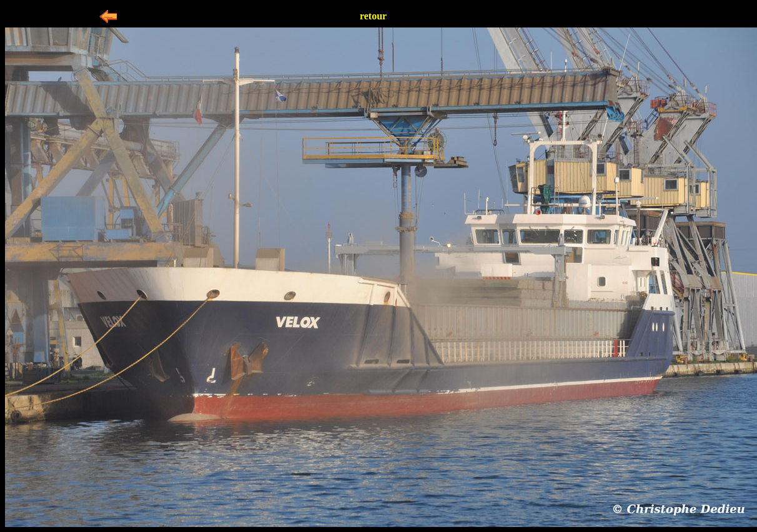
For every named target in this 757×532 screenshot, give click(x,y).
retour (373, 16)
